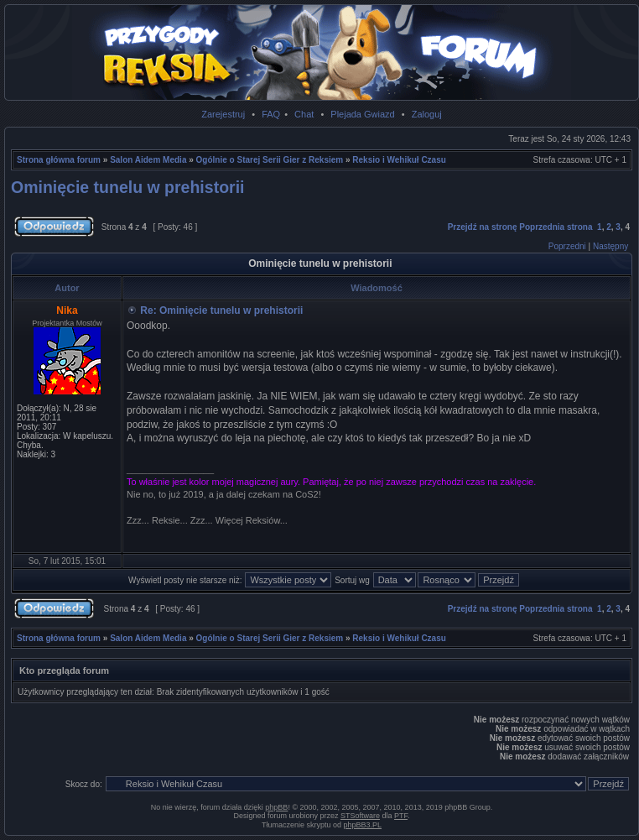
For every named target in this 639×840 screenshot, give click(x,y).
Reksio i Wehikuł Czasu (399, 160)
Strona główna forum (59, 160)
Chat (304, 114)
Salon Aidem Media (148, 160)
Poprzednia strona (556, 227)
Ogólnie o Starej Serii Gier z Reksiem (270, 160)
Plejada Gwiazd (362, 114)
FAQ (271, 114)
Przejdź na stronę (483, 227)
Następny (610, 246)
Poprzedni (567, 246)
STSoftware (360, 816)
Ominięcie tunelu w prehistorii (127, 187)
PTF (401, 816)
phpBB (276, 807)
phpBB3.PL (363, 825)
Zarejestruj (223, 114)
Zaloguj (427, 114)
